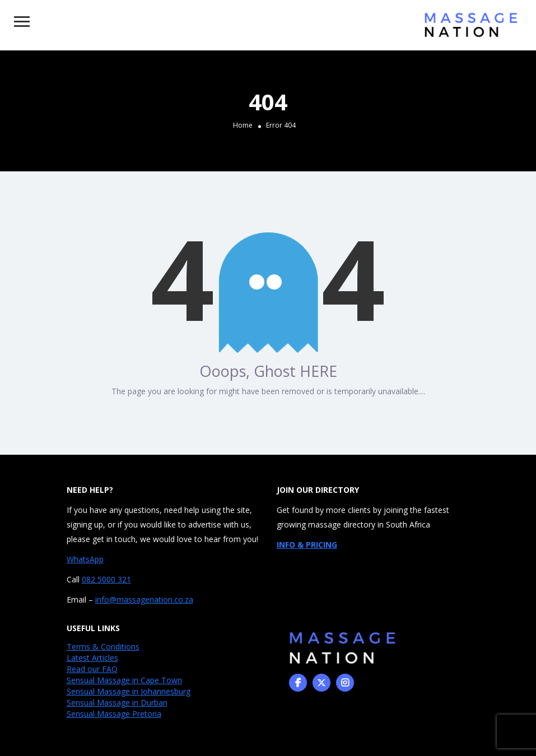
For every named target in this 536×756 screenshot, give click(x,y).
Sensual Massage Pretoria (114, 714)
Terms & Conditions (103, 647)
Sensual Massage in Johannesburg (129, 691)
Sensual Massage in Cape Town (124, 680)
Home (243, 125)
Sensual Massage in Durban (117, 703)
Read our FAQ (92, 669)
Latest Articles (92, 658)
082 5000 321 (106, 579)
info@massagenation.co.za (144, 599)
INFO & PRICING (307, 545)
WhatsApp (85, 559)
